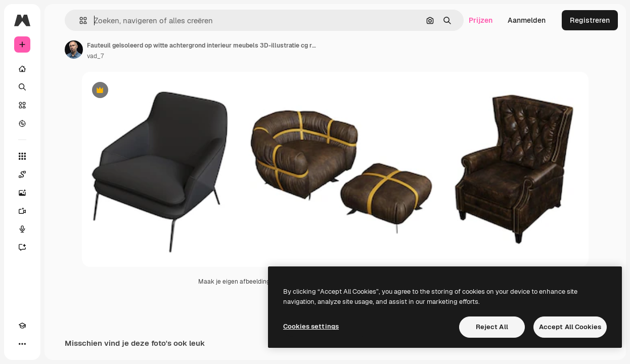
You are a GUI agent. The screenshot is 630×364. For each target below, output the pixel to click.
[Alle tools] (22, 156)
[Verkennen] (22, 123)
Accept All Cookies (570, 327)
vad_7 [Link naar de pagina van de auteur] (95, 56)
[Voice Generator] (22, 229)
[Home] (22, 69)
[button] (79, 20)
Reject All (492, 327)
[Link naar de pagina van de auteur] (74, 50)
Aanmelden (527, 20)
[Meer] (22, 344)
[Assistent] (22, 247)
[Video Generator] (22, 211)
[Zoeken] (22, 87)
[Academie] (22, 326)
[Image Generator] (22, 193)
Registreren (590, 20)
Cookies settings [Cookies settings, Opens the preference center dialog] (311, 326)
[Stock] (22, 105)
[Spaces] (22, 174)
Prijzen (481, 20)
